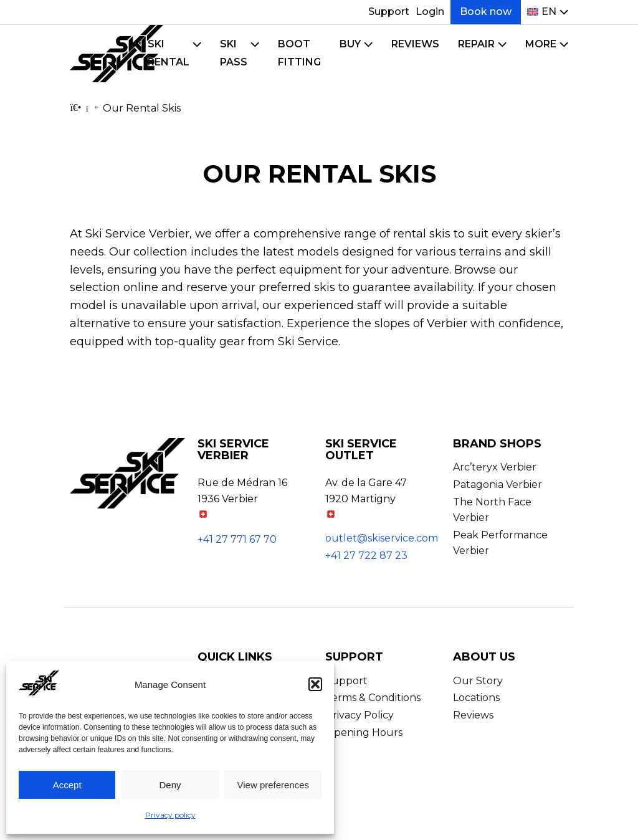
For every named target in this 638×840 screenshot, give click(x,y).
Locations (476, 698)
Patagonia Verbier (498, 484)
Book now (486, 12)
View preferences (274, 785)
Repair (476, 44)
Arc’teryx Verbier (495, 467)
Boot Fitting (299, 53)
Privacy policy (170, 815)
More (541, 44)
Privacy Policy (359, 715)
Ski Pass (234, 53)
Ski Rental (169, 53)
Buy (350, 44)
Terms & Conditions (373, 698)
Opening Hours (364, 733)
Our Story (478, 681)
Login (430, 12)
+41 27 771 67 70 (237, 539)
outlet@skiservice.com (382, 538)
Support (389, 12)
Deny (170, 785)
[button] (315, 684)
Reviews (415, 44)
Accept (67, 785)
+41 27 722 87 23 (366, 556)
